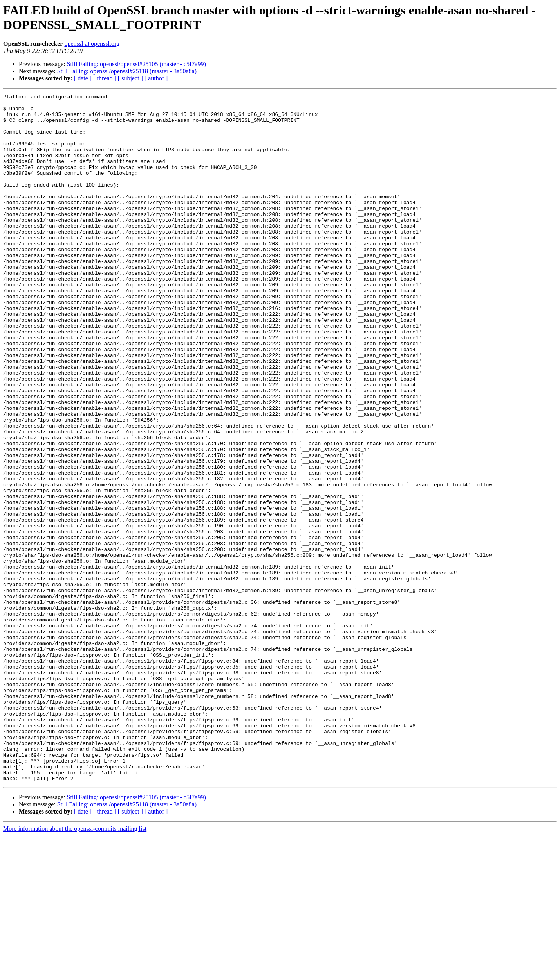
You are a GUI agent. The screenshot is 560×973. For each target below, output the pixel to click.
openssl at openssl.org (92, 44)
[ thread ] (105, 78)
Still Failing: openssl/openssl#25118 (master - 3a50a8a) (127, 71)
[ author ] (156, 78)
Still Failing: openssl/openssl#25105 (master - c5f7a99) (136, 64)
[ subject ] (130, 78)
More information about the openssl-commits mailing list (75, 966)
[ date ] (83, 78)
